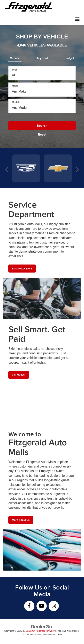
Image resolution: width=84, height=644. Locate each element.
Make (15, 86)
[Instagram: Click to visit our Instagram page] (54, 606)
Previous (7, 168)
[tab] (15, 57)
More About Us (21, 520)
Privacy (51, 631)
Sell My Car (19, 375)
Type (15, 70)
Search (42, 126)
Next (77, 168)
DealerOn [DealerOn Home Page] (30, 631)
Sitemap (41, 631)
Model (15, 102)
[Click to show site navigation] (78, 19)
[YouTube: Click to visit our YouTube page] (42, 606)
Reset (42, 134)
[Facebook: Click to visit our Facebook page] (29, 606)
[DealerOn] (42, 626)
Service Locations (22, 269)
